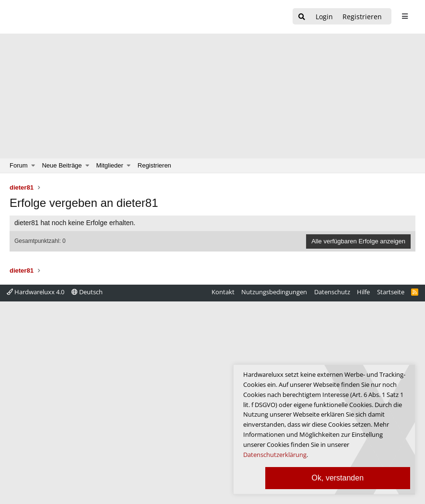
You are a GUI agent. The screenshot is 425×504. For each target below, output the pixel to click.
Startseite (391, 292)
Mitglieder (110, 165)
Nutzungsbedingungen (274, 292)
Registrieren (154, 165)
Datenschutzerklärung (275, 455)
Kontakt (223, 292)
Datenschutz (332, 292)
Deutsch (87, 292)
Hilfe (363, 292)
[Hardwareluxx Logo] (58, 17)
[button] (33, 166)
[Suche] (302, 17)
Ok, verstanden (338, 478)
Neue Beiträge (62, 165)
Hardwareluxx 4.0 (35, 292)
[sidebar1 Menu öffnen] (405, 16)
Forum (19, 165)
